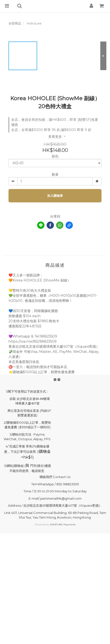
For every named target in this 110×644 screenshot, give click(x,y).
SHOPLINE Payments (63, 524)
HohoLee (34, 23)
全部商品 (15, 23)
